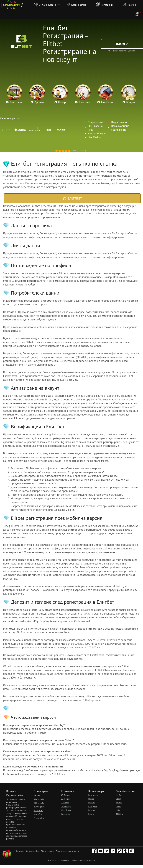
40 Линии (65, 795)
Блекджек (93, 806)
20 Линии (65, 799)
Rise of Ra (38, 814)
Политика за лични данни (68, 851)
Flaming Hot (39, 818)
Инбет (118, 810)
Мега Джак (66, 810)
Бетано (119, 803)
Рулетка (92, 803)
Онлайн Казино (49, 5)
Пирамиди (66, 806)
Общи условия (47, 851)
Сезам (118, 806)
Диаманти (66, 814)
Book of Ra (38, 811)
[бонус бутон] (138, 14)
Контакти (20, 851)
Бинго (91, 814)
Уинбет (119, 795)
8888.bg (119, 814)
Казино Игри (80, 5)
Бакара (91, 810)
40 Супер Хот (39, 799)
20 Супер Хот (39, 803)
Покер (91, 799)
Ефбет (118, 799)
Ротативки (108, 5)
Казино (133, 5)
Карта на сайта (32, 851)
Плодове (65, 803)
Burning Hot (39, 807)
